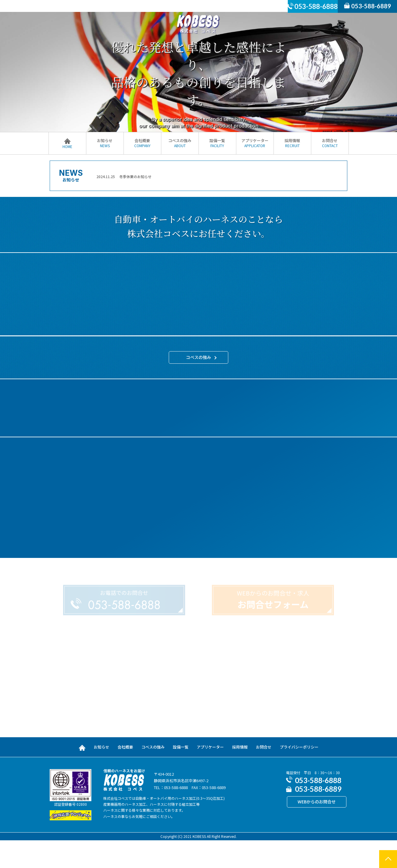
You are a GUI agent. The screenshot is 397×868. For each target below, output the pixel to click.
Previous (92, 176)
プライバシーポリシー (299, 774)
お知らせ (105, 143)
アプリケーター (255, 143)
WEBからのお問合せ (317, 829)
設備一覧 (217, 143)
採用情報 (292, 143)
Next (343, 176)
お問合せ (330, 143)
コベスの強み (180, 143)
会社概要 (142, 143)
